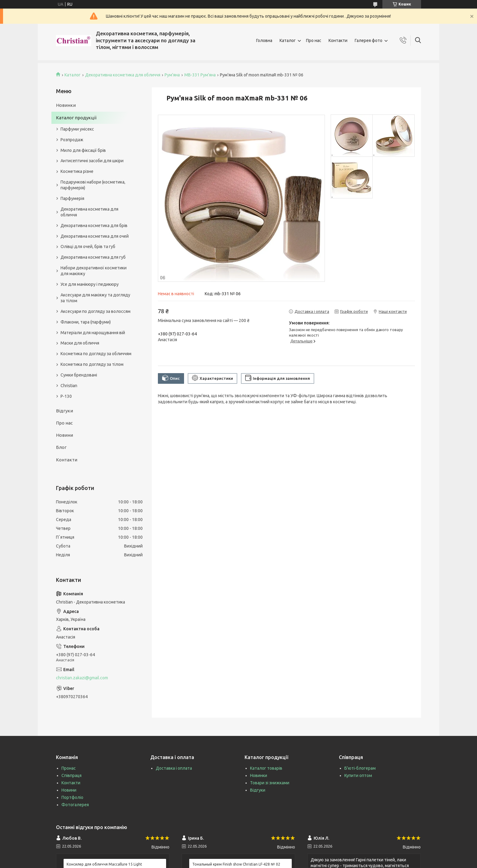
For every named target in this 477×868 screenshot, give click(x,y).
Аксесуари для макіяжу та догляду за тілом (95, 298)
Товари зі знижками (270, 783)
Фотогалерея (75, 805)
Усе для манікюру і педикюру (90, 284)
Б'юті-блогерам (360, 768)
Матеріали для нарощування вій (93, 333)
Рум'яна (172, 75)
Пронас (69, 768)
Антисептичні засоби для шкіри (92, 161)
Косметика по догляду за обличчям (96, 354)
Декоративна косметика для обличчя (123, 75)
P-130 (66, 396)
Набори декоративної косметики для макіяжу (94, 271)
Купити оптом (358, 775)
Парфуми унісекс (77, 129)
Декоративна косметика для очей (95, 236)
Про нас (314, 40)
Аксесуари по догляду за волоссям (96, 311)
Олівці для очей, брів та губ (88, 247)
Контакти (338, 40)
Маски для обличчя (80, 343)
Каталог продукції (76, 118)
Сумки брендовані (79, 375)
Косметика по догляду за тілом (92, 364)
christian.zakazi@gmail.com (82, 678)
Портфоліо (72, 797)
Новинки (66, 105)
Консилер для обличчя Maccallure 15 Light (104, 864)
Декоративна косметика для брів (94, 226)
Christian (69, 386)
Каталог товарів (266, 768)
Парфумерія (72, 198)
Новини (64, 435)
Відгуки (64, 411)
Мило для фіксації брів (83, 150)
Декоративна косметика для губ (93, 257)
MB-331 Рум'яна (200, 75)
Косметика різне (77, 171)
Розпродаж (72, 140)
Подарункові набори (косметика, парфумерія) (93, 185)
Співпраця (71, 775)
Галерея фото (369, 40)
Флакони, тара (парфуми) (86, 322)
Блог (61, 447)
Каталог (288, 40)
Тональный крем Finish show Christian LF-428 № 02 (236, 864)
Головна (264, 40)
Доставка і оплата (174, 768)
